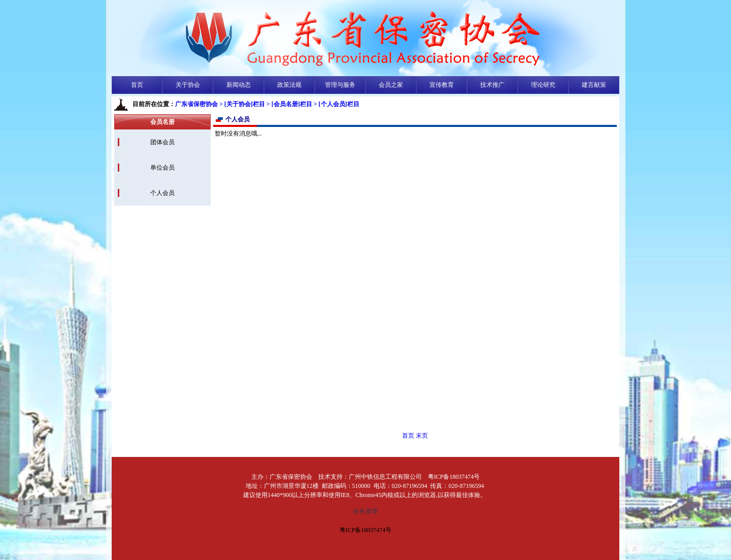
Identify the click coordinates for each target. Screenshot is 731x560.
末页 (422, 436)
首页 (137, 85)
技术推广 (492, 85)
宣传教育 (442, 85)
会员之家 (391, 85)
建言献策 (594, 85)
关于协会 (188, 85)
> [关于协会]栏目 (242, 104)
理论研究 (543, 85)
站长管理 (365, 511)
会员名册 (162, 122)
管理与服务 (340, 85)
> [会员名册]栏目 (289, 104)
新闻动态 (239, 85)
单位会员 (162, 168)
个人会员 (162, 193)
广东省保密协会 (196, 104)
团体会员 (162, 142)
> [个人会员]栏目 (337, 104)
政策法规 (289, 85)
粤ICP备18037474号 (366, 530)
